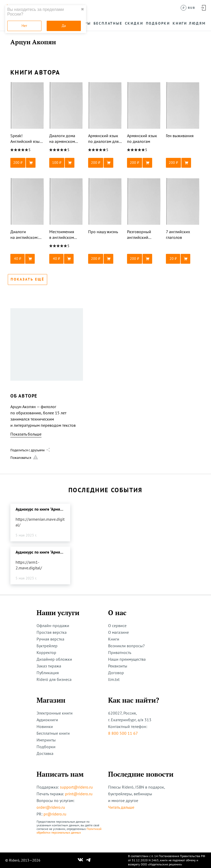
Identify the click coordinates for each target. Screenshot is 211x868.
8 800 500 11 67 (123, 733)
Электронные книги (55, 713)
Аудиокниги (47, 720)
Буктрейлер (47, 646)
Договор (116, 673)
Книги (114, 639)
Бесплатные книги (53, 733)
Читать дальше (121, 807)
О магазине (118, 632)
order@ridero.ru (51, 807)
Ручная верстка (50, 639)
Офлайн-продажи (53, 626)
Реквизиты (118, 666)
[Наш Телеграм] (88, 860)
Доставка (45, 753)
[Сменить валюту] (188, 8)
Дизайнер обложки (54, 659)
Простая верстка (52, 632)
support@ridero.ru (76, 787)
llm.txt (114, 679)
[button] (27, 163)
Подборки (46, 747)
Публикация (48, 673)
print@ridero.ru (79, 794)
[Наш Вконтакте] (80, 860)
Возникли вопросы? (126, 646)
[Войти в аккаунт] (203, 8)
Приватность (120, 652)
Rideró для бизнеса (54, 679)
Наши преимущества (127, 659)
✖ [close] (82, 9)
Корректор (46, 652)
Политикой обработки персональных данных (69, 831)
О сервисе (117, 626)
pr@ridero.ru (55, 814)
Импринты (46, 740)
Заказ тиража (49, 666)
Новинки (45, 726)
